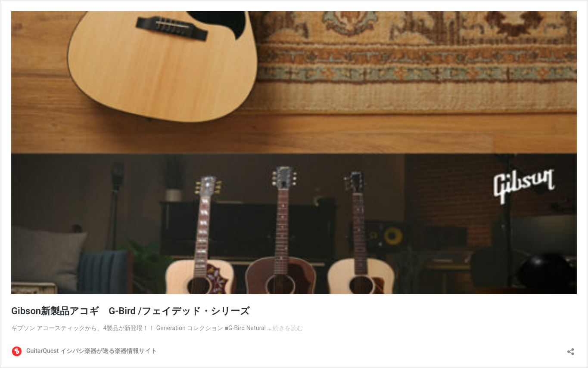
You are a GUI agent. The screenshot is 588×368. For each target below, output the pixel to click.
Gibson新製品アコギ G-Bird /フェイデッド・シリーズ (131, 311)
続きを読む (288, 328)
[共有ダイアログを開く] (571, 349)
